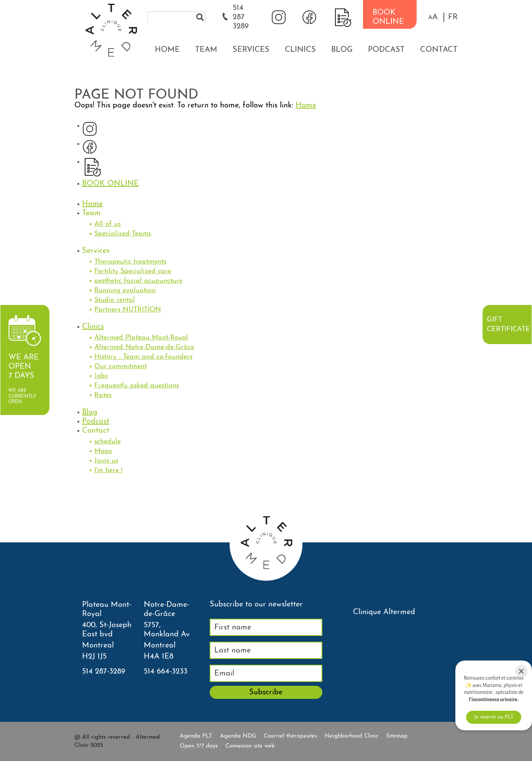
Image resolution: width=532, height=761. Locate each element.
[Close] (521, 671)
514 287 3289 (241, 17)
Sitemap (397, 736)
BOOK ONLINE (388, 17)
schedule (108, 442)
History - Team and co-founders (143, 357)
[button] (433, 17)
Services (251, 50)
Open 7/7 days (199, 746)
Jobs (101, 376)
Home (167, 50)
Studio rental (115, 300)
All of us (108, 224)
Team (206, 50)
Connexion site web (250, 746)
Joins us (106, 461)
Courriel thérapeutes (290, 736)
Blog (342, 50)
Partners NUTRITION (128, 310)
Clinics (300, 50)
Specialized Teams (123, 234)
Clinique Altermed (384, 612)
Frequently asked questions (137, 386)
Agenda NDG (238, 736)
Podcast (386, 50)
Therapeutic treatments (130, 262)
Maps (103, 451)
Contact (439, 50)
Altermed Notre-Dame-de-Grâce (144, 347)
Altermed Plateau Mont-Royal (141, 338)
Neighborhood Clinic (351, 736)
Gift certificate (508, 324)
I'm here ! (108, 470)
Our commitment (121, 366)
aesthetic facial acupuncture (138, 281)
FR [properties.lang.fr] (453, 17)
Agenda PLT (196, 736)
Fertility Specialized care (133, 271)
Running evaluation (125, 291)
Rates (103, 395)
